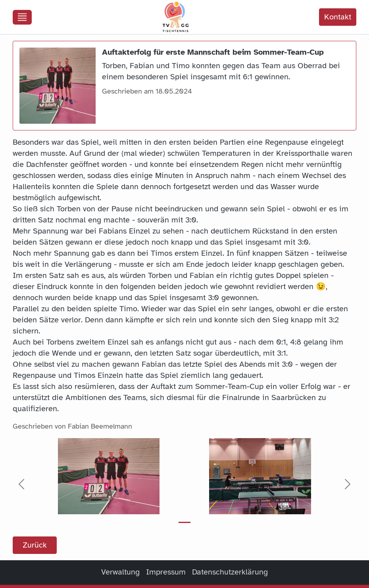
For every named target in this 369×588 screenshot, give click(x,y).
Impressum (166, 572)
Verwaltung (120, 572)
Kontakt (338, 17)
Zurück (35, 545)
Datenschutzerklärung (230, 572)
